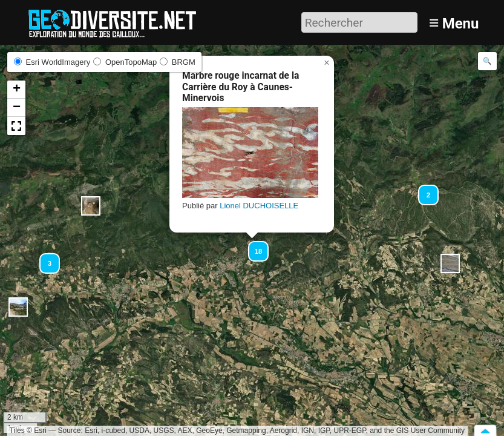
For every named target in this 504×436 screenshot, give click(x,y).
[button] (91, 206)
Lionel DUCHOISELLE (259, 206)
